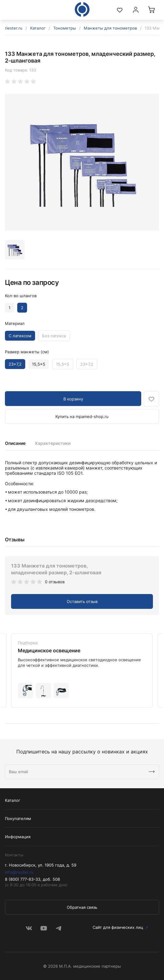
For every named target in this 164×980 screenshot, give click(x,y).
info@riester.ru (19, 872)
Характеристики (53, 443)
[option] (82, 162)
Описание (15, 443)
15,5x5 (39, 364)
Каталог (38, 28)
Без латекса (54, 336)
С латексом (20, 336)
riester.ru (14, 28)
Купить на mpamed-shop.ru (82, 416)
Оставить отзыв (82, 601)
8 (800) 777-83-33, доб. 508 (32, 879)
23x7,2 (15, 364)
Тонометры (65, 28)
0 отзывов (55, 582)
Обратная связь (82, 907)
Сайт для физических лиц (118, 927)
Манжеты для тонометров (110, 28)
